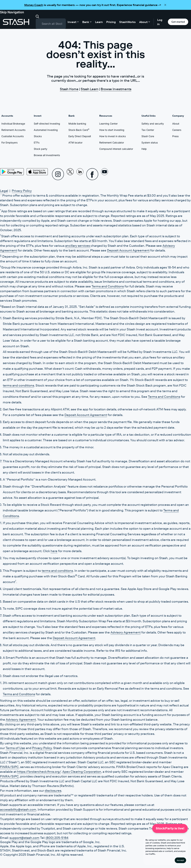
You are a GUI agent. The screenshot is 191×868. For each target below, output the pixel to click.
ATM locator (75, 143)
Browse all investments (47, 155)
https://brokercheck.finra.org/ (39, 772)
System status (150, 143)
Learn (99, 22)
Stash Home (69, 89)
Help (144, 149)
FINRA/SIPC (9, 767)
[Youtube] (105, 174)
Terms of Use (15, 748)
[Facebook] (92, 174)
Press (175, 136)
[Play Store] (12, 172)
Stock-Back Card (79, 130)
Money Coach (34, 5)
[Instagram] (58, 174)
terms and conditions (18, 386)
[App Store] (37, 172)
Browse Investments (116, 89)
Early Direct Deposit (80, 136)
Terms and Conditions (108, 286)
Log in (160, 22)
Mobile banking (77, 124)
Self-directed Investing (47, 124)
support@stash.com (24, 838)
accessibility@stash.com (18, 810)
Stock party (41, 149)
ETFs (37, 143)
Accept (180, 860)
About (176, 124)
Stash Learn (90, 89)
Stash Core (148, 136)
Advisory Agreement (126, 632)
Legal (4, 191)
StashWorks (127, 22)
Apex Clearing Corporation (82, 772)
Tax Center (148, 130)
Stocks (38, 136)
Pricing (111, 22)
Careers (177, 130)
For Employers (9, 143)
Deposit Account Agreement (128, 250)
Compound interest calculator (116, 149)
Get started (178, 22)
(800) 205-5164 (57, 838)
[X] (70, 174)
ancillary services (78, 246)
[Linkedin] (80, 174)
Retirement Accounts (13, 130)
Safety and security (153, 124)
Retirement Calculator (112, 143)
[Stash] (16, 22)
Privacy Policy (22, 191)
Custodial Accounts (13, 136)
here (54, 551)
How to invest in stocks (112, 136)
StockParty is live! (170, 828)
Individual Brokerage (13, 124)
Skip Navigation (12, 12)
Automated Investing (46, 130)
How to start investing (112, 130)
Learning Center (108, 124)
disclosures (53, 791)
